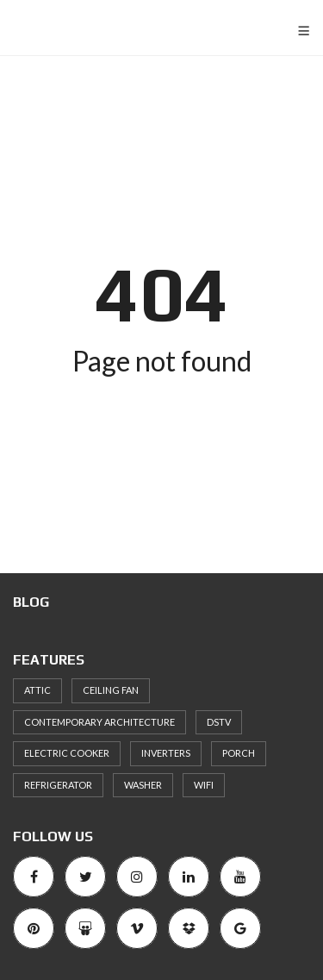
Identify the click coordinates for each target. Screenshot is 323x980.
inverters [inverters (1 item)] (166, 753)
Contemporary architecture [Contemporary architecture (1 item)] (99, 722)
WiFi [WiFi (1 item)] (204, 785)
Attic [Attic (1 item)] (37, 690)
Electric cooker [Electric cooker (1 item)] (67, 753)
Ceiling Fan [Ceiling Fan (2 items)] (111, 690)
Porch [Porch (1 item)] (239, 753)
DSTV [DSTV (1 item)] (219, 722)
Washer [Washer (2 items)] (143, 785)
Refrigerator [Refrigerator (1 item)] (58, 785)
